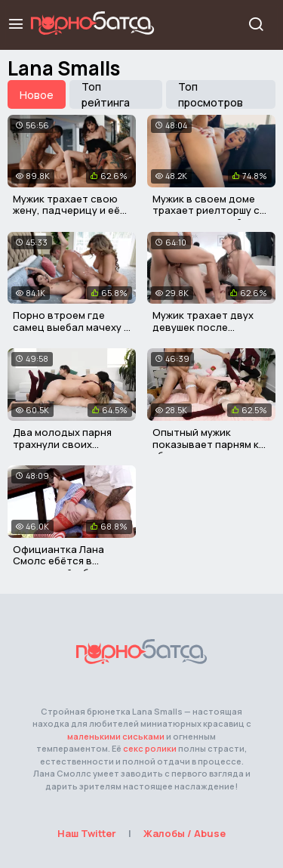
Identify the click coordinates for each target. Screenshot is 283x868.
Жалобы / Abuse (185, 833)
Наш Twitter (87, 833)
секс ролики (150, 748)
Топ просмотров (211, 94)
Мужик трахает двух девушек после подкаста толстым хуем (203, 333)
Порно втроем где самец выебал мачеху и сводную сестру (71, 327)
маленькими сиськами (116, 736)
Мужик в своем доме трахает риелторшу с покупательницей (206, 210)
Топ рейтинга (106, 94)
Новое (37, 95)
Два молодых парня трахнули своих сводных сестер (62, 444)
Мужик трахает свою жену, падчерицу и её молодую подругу (66, 210)
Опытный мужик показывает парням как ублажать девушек (211, 444)
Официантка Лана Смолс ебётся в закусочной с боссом (67, 561)
